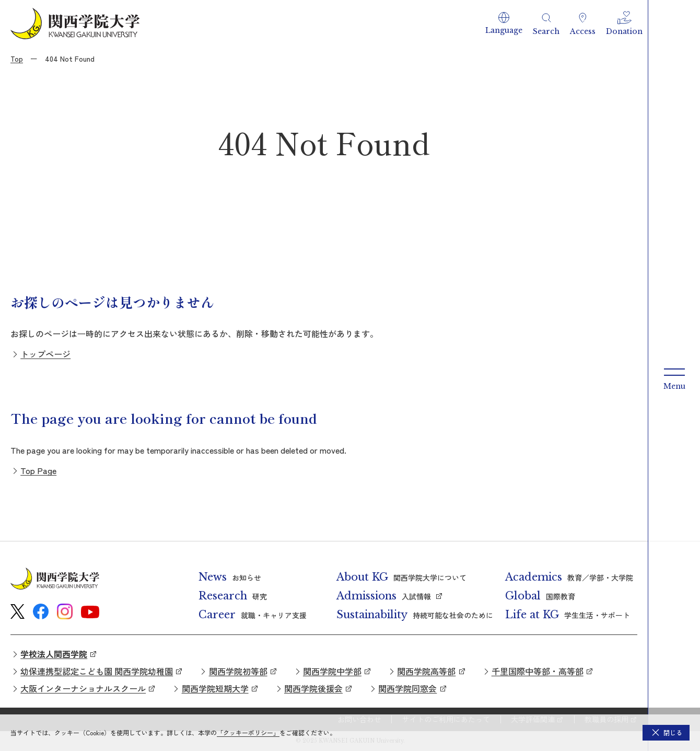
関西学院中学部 (332, 671)
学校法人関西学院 (54, 654)
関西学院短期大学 (215, 688)
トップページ (45, 354)
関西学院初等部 (238, 671)
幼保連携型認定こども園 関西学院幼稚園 (97, 671)
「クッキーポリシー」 (248, 732)
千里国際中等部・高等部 (538, 671)
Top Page (38, 470)
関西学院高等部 (426, 671)
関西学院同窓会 (407, 688)
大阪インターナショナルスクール (83, 688)
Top (17, 59)
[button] (504, 24)
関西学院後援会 (313, 688)
